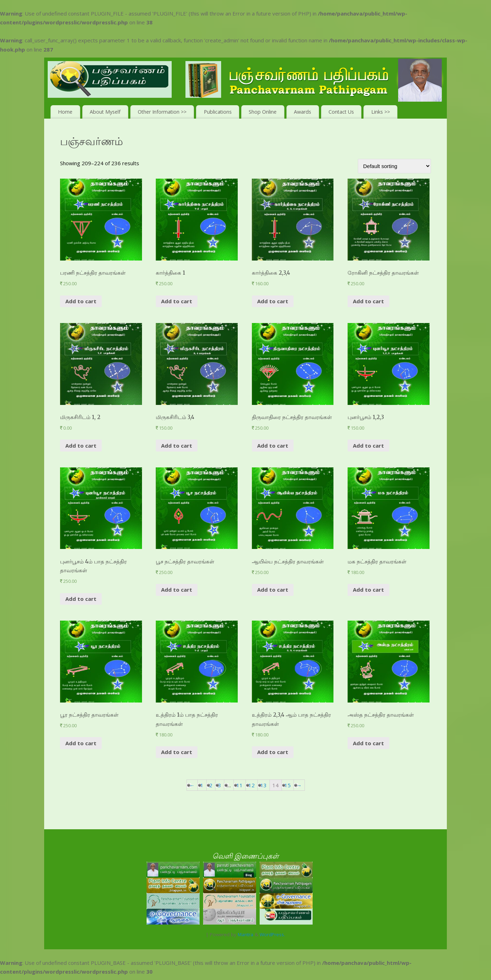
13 (264, 785)
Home (65, 112)
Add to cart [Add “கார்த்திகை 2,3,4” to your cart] (273, 301)
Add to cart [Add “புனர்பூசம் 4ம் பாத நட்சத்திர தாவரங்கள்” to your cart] (81, 599)
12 (252, 785)
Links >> (381, 112)
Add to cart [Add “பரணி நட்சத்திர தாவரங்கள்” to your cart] (81, 301)
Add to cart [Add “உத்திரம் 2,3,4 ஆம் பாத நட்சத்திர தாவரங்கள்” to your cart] (273, 752)
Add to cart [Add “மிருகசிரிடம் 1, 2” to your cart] (81, 446)
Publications (218, 112)
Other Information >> (162, 112)
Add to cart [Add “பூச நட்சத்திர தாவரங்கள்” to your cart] (177, 590)
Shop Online (263, 112)
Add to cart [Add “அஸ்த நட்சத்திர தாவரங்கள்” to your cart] (368, 743)
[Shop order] (394, 166)
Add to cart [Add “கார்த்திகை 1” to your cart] (177, 301)
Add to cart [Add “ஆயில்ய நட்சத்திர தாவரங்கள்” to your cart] (273, 590)
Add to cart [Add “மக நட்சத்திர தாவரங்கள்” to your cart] (368, 590)
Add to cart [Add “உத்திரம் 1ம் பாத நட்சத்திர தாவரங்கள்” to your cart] (177, 752)
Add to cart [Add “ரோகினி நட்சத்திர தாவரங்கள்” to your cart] (368, 301)
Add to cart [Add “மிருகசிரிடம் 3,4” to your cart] (177, 446)
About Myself (105, 112)
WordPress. (272, 934)
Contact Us (341, 112)
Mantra (245, 934)
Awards (303, 112)
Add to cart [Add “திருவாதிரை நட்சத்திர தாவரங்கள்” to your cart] (273, 446)
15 (288, 785)
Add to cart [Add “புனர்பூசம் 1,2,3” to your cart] (368, 446)
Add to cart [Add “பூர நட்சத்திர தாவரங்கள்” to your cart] (81, 743)
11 (239, 785)
